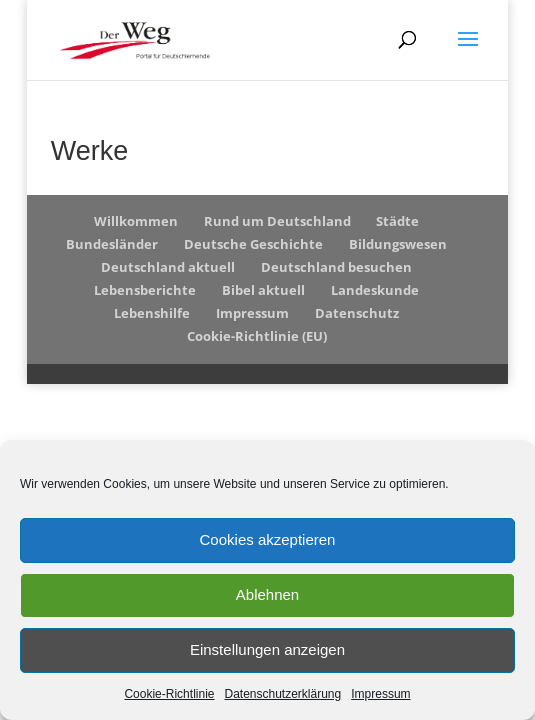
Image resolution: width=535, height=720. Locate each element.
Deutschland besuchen (336, 267)
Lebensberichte (145, 290)
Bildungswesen (398, 244)
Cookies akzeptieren (268, 539)
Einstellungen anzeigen (267, 649)
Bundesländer (112, 244)
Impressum (380, 694)
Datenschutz (357, 313)
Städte (397, 221)
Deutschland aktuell (168, 267)
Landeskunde (375, 290)
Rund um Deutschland (277, 221)
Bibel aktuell (263, 290)
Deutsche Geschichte (253, 244)
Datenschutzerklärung (282, 694)
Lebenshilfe (152, 313)
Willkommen (136, 221)
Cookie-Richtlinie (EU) (257, 336)
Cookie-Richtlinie (169, 694)
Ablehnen (267, 594)
